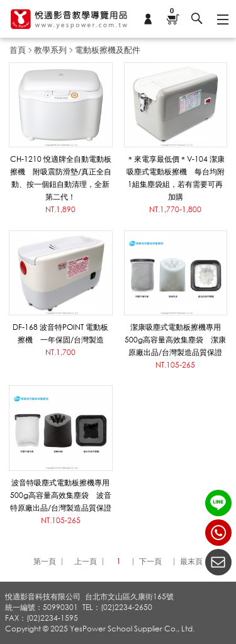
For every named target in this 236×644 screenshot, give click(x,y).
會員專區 (148, 19)
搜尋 (197, 19)
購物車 (172, 12)
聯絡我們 (218, 562)
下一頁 (150, 561)
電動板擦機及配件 (108, 50)
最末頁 (191, 561)
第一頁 (45, 561)
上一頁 (86, 561)
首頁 (18, 50)
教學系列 (50, 50)
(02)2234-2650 (218, 533)
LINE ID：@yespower (218, 503)
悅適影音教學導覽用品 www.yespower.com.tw (69, 19)
